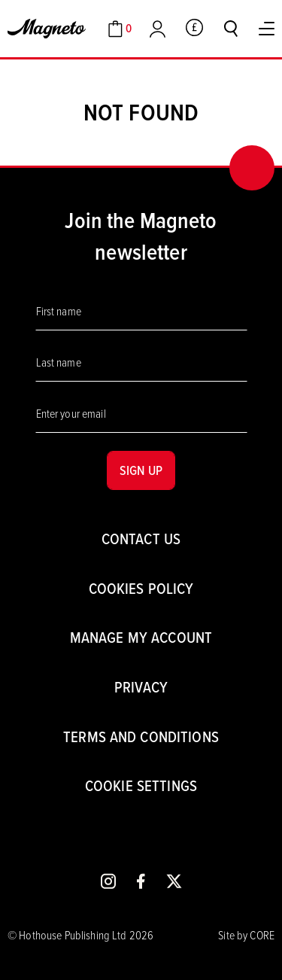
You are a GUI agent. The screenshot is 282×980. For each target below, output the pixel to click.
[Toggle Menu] (267, 29)
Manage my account (141, 637)
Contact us (141, 539)
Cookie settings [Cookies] (141, 785)
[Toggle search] (231, 29)
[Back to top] (252, 168)
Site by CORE (246, 935)
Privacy (141, 687)
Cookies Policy (141, 588)
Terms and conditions (141, 737)
